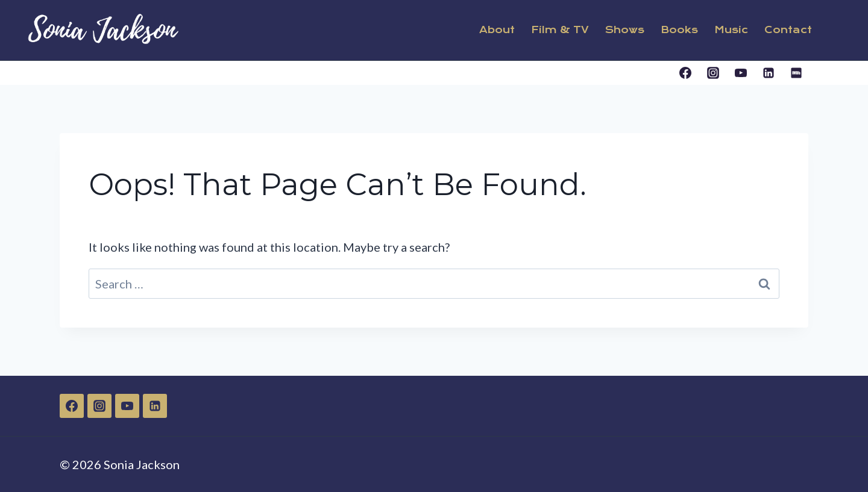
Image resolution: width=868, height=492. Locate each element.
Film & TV (560, 30)
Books (679, 30)
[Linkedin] (769, 73)
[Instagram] (713, 73)
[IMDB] (796, 73)
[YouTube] (741, 73)
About (497, 30)
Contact (788, 30)
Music (731, 30)
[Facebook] (685, 73)
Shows (625, 30)
